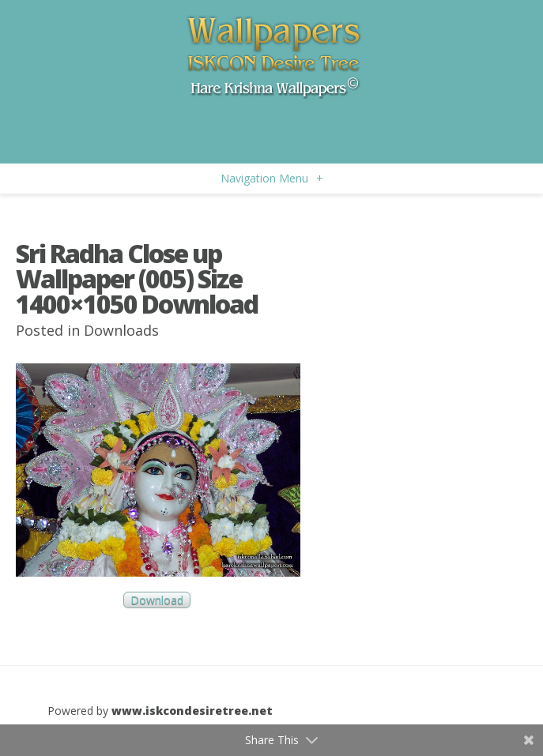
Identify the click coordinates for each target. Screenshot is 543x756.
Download (157, 600)
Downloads (121, 330)
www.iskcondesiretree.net (192, 711)
